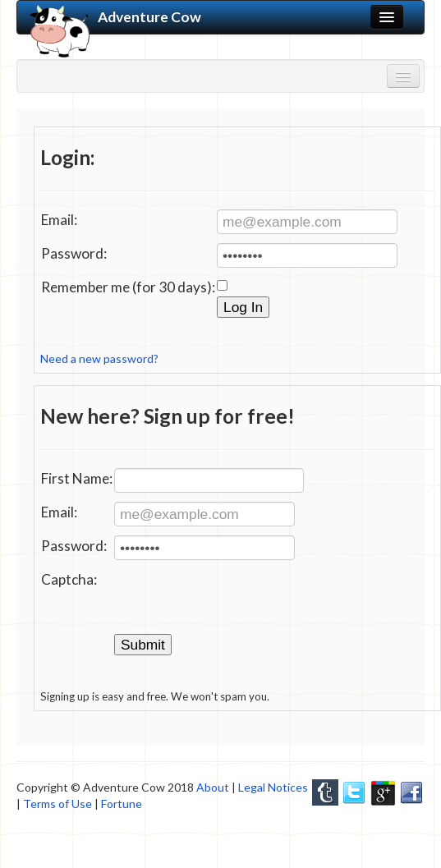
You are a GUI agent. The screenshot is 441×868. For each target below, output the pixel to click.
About (213, 787)
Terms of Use (57, 804)
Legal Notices (273, 787)
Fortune (122, 804)
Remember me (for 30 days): (128, 287)
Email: (59, 220)
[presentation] (239, 601)
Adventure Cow (115, 17)
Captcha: (69, 579)
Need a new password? (99, 358)
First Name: (77, 478)
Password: (74, 253)
